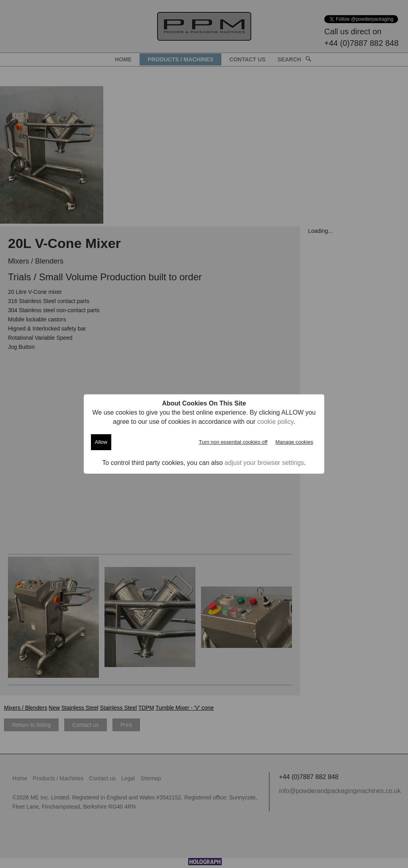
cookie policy (275, 422)
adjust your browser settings (264, 463)
